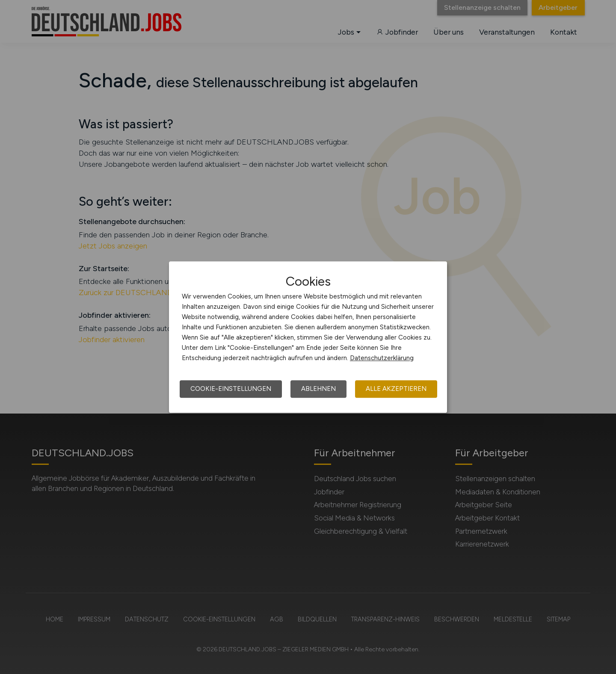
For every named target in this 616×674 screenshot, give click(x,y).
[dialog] (308, 337)
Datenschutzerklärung (382, 358)
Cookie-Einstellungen (231, 389)
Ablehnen (318, 389)
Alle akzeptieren (396, 389)
